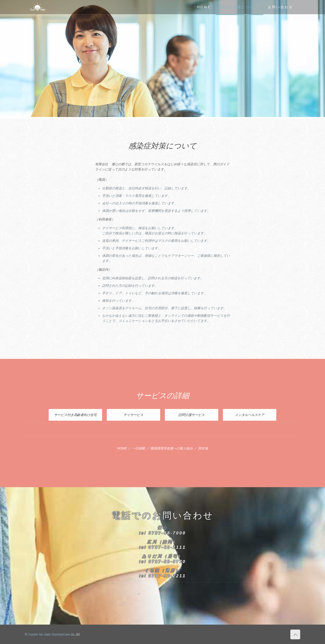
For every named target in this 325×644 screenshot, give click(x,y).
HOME (122, 448)
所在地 (203, 448)
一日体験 (139, 448)
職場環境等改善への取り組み (172, 448)
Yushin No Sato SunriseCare (49, 634)
